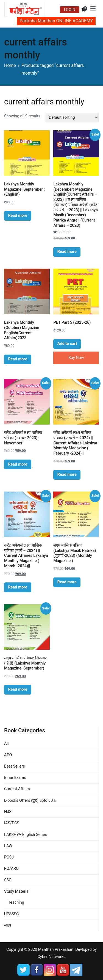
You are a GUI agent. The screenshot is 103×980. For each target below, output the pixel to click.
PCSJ (9, 857)
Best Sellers (14, 766)
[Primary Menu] (93, 9)
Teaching (16, 902)
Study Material (17, 891)
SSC (8, 880)
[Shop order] (72, 118)
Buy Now (76, 358)
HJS (8, 812)
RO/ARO (11, 869)
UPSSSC (11, 914)
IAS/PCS (12, 823)
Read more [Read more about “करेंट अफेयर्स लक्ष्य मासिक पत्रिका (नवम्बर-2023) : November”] (18, 464)
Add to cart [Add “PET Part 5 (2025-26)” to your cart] (67, 344)
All (6, 743)
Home (10, 65)
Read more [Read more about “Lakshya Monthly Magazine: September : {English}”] (18, 216)
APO (8, 755)
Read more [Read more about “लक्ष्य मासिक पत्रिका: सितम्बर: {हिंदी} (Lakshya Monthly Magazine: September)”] (18, 689)
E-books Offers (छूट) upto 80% (30, 801)
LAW (8, 846)
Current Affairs (17, 789)
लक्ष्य (8, 925)
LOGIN (70, 10)
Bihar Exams (15, 778)
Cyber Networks (52, 957)
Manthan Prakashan (56, 950)
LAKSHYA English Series (26, 835)
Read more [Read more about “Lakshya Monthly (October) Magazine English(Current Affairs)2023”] (18, 359)
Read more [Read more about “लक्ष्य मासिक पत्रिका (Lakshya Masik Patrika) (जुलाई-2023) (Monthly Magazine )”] (67, 582)
